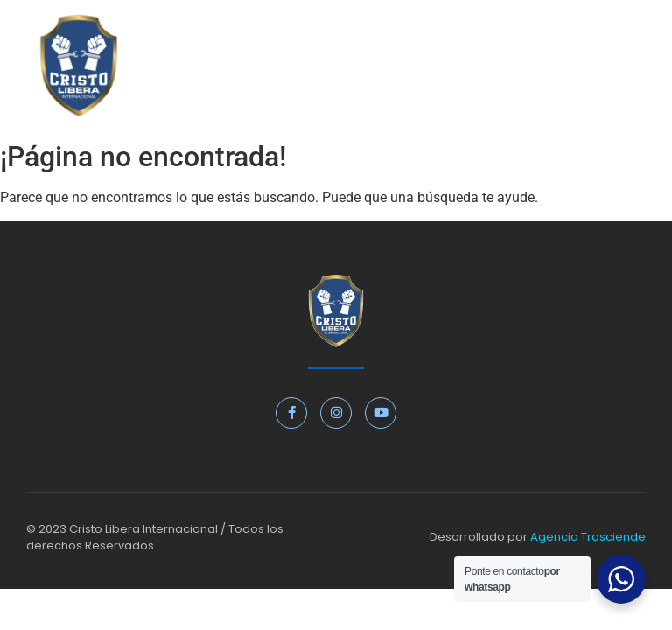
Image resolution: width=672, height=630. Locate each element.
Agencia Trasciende (588, 537)
